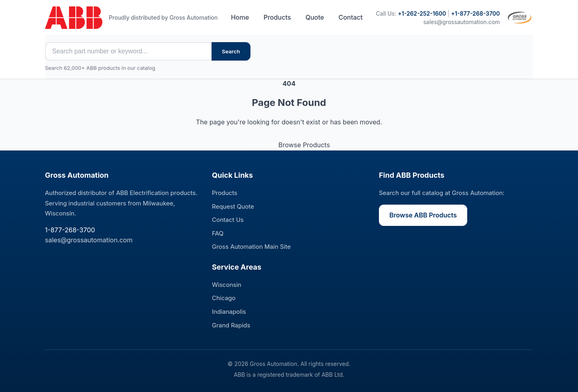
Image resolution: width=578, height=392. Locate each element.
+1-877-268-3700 (476, 13)
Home (240, 17)
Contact (350, 17)
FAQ (218, 233)
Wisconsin (227, 285)
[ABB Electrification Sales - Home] (74, 18)
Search (231, 51)
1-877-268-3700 (70, 230)
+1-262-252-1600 (422, 13)
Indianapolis (229, 312)
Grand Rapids (231, 325)
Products (277, 17)
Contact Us (228, 220)
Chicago (224, 298)
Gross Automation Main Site (251, 247)
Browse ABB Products (423, 215)
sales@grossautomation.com (461, 22)
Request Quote (233, 206)
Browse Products (304, 145)
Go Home (263, 145)
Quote (315, 17)
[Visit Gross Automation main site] (520, 18)
